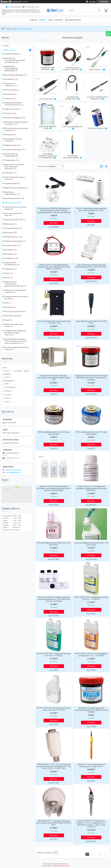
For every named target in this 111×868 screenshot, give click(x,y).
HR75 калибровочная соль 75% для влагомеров (91, 433)
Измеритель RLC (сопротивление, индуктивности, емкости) (14, 284)
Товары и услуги (11, 29)
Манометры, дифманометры (10, 193)
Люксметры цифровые (13, 118)
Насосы (7, 278)
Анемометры (9, 79)
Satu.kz (66, 864)
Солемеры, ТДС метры (13, 150)
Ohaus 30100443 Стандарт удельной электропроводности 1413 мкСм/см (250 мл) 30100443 (54, 599)
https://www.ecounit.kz (13, 470)
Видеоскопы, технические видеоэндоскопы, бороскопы (14, 167)
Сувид (7, 320)
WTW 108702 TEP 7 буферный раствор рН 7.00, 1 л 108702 (54, 655)
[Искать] (99, 10)
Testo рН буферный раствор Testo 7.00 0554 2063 (91, 544)
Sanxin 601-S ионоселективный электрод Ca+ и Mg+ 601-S (91, 765)
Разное (7, 273)
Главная (34, 20)
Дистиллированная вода (48, 127)
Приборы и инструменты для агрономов (15, 291)
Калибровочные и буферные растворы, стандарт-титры (15, 333)
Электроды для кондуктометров (71, 69)
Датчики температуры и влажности (97, 98)
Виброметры (9, 224)
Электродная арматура (72, 127)
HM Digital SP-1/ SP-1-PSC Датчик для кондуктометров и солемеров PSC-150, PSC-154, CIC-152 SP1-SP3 (54, 766)
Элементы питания (95, 128)
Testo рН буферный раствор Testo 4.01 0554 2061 (54, 544)
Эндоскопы (9, 98)
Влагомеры (9, 233)
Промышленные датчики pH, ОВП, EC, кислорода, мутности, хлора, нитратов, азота (16, 341)
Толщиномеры (10, 160)
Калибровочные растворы (48, 69)
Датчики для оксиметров (72, 98)
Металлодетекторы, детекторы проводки (16, 129)
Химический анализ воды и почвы (15, 178)
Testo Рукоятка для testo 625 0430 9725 (91, 322)
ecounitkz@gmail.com (13, 473)
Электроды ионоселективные (71, 157)
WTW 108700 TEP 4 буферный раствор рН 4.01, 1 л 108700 (91, 598)
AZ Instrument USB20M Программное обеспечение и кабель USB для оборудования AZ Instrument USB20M (54, 210)
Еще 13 (8, 402)
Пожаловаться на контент (61, 866)
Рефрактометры (11, 145)
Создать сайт (17, 2)
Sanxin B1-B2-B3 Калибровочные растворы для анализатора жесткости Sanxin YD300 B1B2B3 (54, 488)
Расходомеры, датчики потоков (13, 140)
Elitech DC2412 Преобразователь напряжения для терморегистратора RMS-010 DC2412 (54, 267)
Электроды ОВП (46, 99)
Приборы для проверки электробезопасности (13, 104)
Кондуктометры (11, 245)
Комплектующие (11, 203)
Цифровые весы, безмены (14, 188)
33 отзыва (92, 2)
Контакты (59, 20)
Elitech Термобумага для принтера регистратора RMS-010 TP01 (91, 209)
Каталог (43, 20)
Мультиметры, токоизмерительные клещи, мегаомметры (15, 60)
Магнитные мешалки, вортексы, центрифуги (16, 123)
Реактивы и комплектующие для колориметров (48, 156)
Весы (6, 303)
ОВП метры (9, 135)
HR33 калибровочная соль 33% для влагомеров (54, 433)
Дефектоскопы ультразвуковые (11, 264)
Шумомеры (9, 173)
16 (99, 854)
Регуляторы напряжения (14, 311)
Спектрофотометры (12, 228)
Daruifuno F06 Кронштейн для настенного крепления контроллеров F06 (54, 378)
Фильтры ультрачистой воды (13, 214)
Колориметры (10, 258)
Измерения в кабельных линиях (14, 325)
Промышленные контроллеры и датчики (16, 298)
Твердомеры (9, 269)
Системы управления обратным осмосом (16, 348)
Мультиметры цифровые (14, 75)
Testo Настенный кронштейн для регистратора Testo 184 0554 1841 (91, 266)
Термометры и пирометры (10, 85)
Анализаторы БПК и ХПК (14, 220)
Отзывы (6, 46)
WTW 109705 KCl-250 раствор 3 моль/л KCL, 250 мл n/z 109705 (54, 709)
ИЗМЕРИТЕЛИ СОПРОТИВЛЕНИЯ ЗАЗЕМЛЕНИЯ (11, 69)
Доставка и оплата (73, 20)
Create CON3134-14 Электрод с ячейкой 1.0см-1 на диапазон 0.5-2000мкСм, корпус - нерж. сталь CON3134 (91, 824)
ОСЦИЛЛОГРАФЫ (11, 54)
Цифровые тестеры (12, 109)
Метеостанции (10, 90)
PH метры (8, 113)
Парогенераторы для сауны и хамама (16, 208)
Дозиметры (9, 250)
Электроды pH (95, 70)
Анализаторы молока (13, 198)
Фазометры (9, 307)
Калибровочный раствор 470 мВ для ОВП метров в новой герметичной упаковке (91, 378)
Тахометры (9, 94)
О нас (50, 20)
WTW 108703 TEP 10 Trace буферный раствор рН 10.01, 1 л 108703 (91, 655)
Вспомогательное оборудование (11, 155)
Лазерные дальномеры (13, 241)
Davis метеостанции (12, 316)
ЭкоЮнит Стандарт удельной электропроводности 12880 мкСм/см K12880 (91, 710)
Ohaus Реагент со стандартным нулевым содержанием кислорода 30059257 (91, 488)
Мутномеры (9, 254)
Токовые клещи (10, 183)
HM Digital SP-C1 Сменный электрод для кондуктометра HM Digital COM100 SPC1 (54, 823)
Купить (55, 223)
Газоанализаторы (11, 237)
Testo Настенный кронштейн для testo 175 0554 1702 (54, 322)
